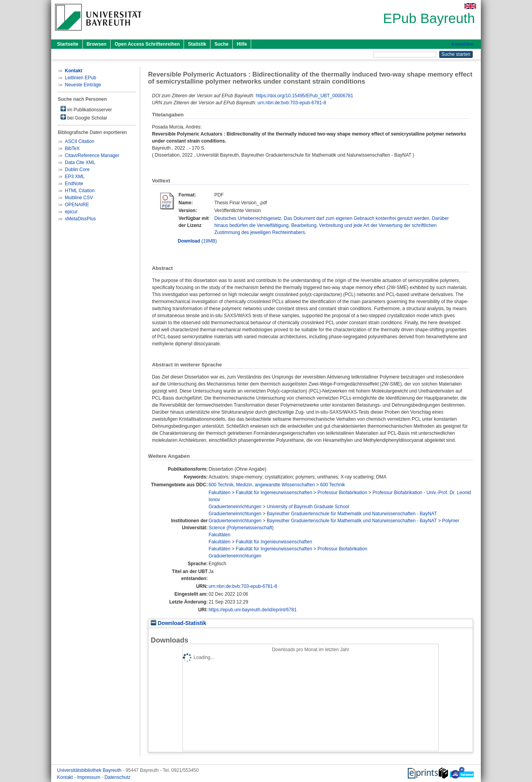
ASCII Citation (79, 141)
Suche (221, 44)
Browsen (97, 44)
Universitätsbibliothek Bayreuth (90, 770)
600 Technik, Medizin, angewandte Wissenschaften (262, 485)
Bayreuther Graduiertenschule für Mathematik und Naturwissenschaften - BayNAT (352, 514)
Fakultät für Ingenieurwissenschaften (274, 493)
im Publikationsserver (86, 109)
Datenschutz (117, 777)
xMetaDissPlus (80, 219)
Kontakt (66, 777)
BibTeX (72, 148)
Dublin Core (77, 170)
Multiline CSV (79, 198)
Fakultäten (220, 493)
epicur (71, 212)
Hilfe (242, 44)
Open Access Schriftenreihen (147, 44)
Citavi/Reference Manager (92, 155)
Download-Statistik (179, 623)
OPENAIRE (77, 205)
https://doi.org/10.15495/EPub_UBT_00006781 (305, 96)
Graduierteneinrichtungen (235, 507)
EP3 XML (75, 177)
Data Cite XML (80, 162)
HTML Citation (80, 191)
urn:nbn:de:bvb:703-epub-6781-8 (292, 103)
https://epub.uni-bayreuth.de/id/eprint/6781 (253, 610)
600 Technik (333, 485)
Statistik (197, 44)
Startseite (68, 44)
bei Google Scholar (84, 117)
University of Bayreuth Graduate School (308, 507)
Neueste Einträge (83, 85)
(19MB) (197, 241)
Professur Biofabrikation (342, 493)
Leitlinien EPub (80, 78)
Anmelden (462, 44)
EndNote (74, 184)
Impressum (89, 777)
